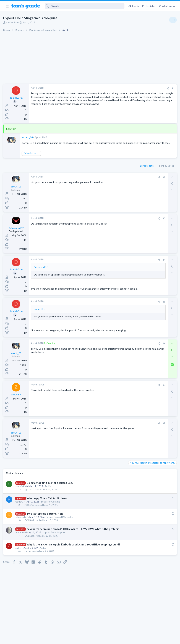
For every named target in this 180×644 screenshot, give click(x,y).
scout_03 (28, 137)
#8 (107, 436)
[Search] (85, 6)
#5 (107, 311)
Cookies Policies (77, 639)
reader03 (20, 515)
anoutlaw (20, 549)
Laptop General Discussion (60, 530)
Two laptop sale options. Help (45, 527)
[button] (7, 6)
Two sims (135, 266)
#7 (107, 398)
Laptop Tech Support (54, 549)
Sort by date (89, 169)
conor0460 (21, 499)
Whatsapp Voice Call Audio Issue (47, 511)
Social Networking (51, 515)
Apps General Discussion (142, 293)
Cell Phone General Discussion (145, 275)
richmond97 (22, 530)
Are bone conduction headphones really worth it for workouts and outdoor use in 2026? (152, 204)
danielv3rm (12, 22)
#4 (107, 263)
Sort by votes (109, 169)
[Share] (111, 88)
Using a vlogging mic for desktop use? (50, 496)
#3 (107, 222)
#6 (107, 357)
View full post (32, 157)
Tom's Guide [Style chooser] (151, 624)
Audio (48, 499)
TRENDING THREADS (135, 193)
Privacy (99, 639)
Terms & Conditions (124, 639)
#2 (107, 181)
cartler (19, 569)
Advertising (52, 639)
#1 (116, 88)
